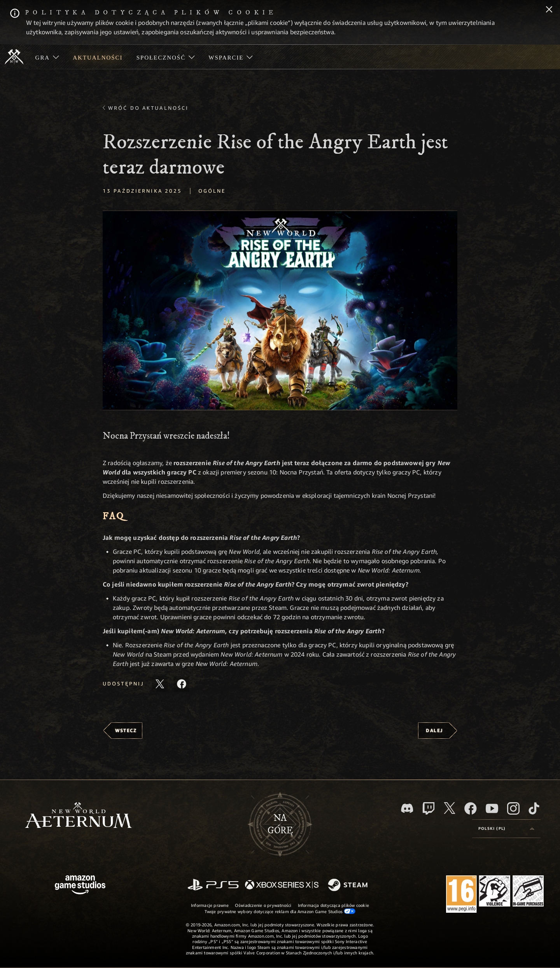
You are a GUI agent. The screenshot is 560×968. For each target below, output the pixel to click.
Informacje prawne (210, 905)
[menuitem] (47, 57)
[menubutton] (506, 829)
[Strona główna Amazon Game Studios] (80, 886)
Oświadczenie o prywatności (263, 905)
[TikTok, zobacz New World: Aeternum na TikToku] (534, 808)
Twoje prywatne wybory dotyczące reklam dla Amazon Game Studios (280, 911)
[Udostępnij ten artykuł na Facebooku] (182, 684)
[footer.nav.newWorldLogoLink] (78, 816)
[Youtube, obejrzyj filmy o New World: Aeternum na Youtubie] (492, 808)
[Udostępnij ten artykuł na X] (160, 684)
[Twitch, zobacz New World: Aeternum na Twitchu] (429, 808)
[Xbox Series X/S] (282, 885)
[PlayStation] (213, 885)
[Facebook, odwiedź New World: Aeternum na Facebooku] (471, 808)
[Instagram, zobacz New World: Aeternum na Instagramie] (513, 808)
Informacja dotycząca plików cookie (333, 905)
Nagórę (280, 824)
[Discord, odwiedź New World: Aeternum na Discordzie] (407, 808)
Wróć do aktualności (148, 108)
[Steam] (349, 885)
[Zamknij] (549, 10)
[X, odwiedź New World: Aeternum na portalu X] (450, 808)
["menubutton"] (47, 57)
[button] (280, 310)
